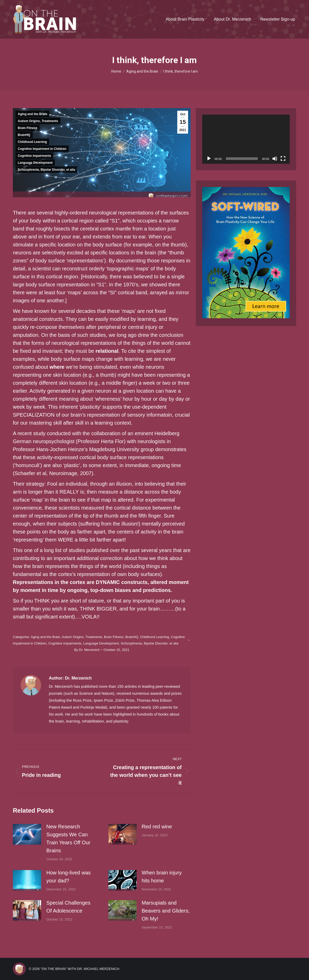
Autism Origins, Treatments (38, 121)
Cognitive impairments (34, 156)
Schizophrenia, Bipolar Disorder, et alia (46, 170)
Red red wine (157, 827)
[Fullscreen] (283, 159)
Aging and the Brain (32, 114)
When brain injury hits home (162, 877)
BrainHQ (24, 135)
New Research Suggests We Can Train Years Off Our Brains (68, 839)
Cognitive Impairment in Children (42, 149)
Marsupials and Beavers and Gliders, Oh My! (166, 911)
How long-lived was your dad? (68, 877)
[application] (246, 139)
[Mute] (275, 159)
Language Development (35, 163)
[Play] (209, 159)
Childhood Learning (32, 142)
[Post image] (27, 834)
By (87, 650)
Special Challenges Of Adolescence (68, 907)
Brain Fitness (28, 128)
